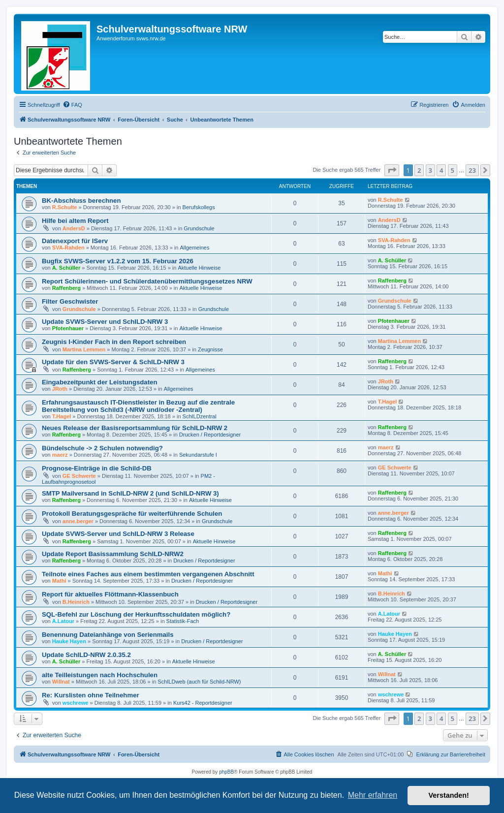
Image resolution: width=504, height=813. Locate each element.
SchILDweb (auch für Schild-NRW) (199, 682)
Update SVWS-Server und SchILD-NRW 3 (105, 322)
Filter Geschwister (70, 301)
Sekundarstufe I (198, 455)
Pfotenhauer (68, 328)
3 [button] (430, 170)
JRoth (60, 389)
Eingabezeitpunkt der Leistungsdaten (99, 382)
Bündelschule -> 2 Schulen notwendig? (102, 448)
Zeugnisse (210, 349)
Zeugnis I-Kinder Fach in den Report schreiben (114, 342)
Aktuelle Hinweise (199, 268)
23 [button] (472, 170)
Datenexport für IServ (75, 241)
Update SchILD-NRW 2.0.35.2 (86, 655)
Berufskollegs (199, 207)
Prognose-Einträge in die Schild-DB (97, 468)
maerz (60, 455)
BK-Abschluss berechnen (81, 201)
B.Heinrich (76, 602)
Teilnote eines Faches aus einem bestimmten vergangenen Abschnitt (148, 574)
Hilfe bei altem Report (75, 221)
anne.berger (78, 521)
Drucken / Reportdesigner (210, 435)
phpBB (226, 772)
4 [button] (441, 170)
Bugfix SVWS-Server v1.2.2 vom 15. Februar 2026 (118, 261)
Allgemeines (194, 248)
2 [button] (419, 170)
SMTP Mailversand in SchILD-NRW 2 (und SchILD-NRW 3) (130, 493)
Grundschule (199, 228)
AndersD (74, 228)
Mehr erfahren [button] (373, 795)
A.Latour (63, 621)
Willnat (61, 682)
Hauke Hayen (69, 641)
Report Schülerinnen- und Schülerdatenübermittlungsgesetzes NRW (147, 281)
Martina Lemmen (84, 349)
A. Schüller (66, 268)
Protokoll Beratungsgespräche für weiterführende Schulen (132, 514)
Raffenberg (66, 288)
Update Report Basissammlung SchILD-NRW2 (113, 554)
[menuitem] (72, 105)
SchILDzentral (200, 416)
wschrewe (76, 703)
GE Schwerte (79, 476)
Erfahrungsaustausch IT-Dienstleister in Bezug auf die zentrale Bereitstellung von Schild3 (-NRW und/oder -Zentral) (138, 406)
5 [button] (453, 170)
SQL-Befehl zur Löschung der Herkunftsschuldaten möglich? (136, 614)
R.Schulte (65, 207)
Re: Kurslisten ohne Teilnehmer (91, 695)
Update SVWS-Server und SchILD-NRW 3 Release (118, 534)
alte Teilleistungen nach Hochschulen (100, 675)
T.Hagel (62, 416)
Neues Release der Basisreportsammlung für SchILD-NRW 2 (135, 428)
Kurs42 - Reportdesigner (203, 703)
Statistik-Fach (183, 621)
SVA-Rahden (68, 248)
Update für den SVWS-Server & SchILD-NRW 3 (113, 362)
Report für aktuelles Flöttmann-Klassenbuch (110, 594)
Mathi (59, 581)
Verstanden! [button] (449, 795)
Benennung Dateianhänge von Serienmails (108, 635)
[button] (392, 170)
